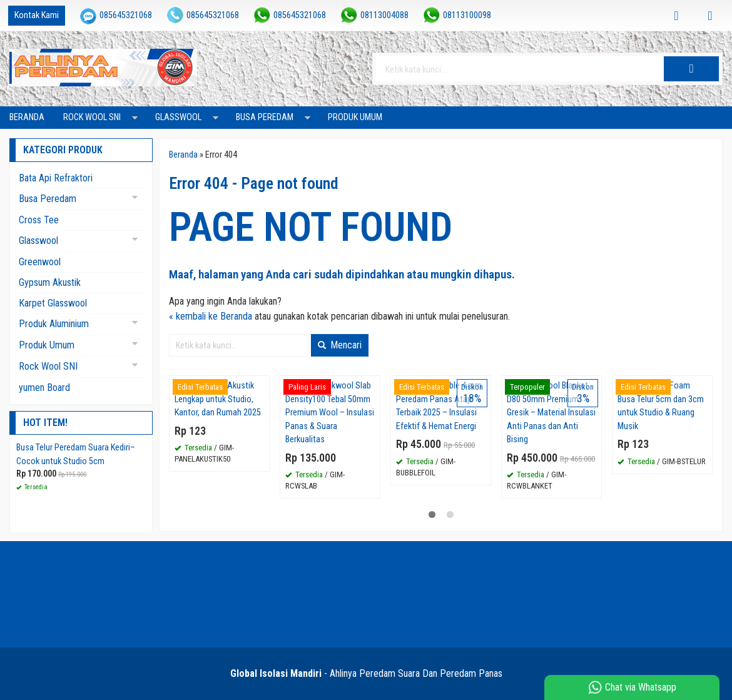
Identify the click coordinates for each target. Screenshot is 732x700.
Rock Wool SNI (92, 117)
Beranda (27, 117)
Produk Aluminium (54, 324)
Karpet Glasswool (53, 303)
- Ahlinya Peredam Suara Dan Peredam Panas (366, 673)
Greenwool (40, 262)
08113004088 (384, 15)
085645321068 (126, 15)
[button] (691, 69)
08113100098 (467, 15)
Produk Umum (355, 117)
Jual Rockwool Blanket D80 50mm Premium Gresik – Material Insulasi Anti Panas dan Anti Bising (551, 413)
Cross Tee (39, 220)
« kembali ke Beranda (211, 316)
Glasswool (178, 117)
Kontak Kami (37, 15)
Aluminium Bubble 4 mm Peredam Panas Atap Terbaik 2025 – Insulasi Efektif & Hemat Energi (439, 406)
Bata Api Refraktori (56, 178)
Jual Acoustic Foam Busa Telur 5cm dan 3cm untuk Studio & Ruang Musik (661, 406)
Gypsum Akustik (50, 282)
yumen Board (44, 388)
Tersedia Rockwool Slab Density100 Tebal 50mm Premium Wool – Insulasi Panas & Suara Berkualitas (330, 413)
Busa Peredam (265, 117)
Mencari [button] (340, 345)
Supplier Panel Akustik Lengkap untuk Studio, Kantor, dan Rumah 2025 (218, 399)
